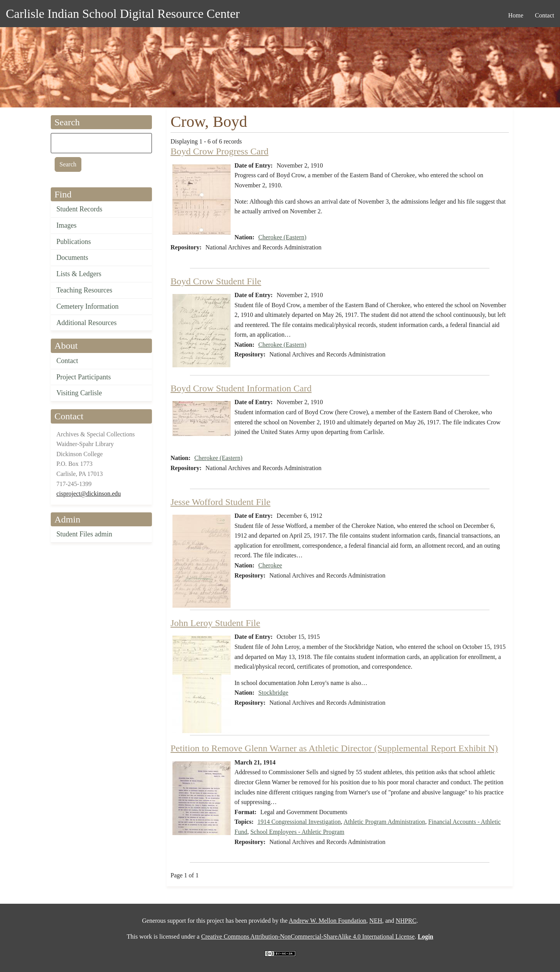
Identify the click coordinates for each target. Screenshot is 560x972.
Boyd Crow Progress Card (220, 151)
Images (67, 225)
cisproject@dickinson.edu (89, 494)
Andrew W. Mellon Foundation (327, 921)
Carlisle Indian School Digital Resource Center (123, 14)
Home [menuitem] (516, 15)
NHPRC (406, 921)
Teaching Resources (84, 290)
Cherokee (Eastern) (283, 237)
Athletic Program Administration (384, 822)
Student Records (80, 209)
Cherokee (270, 565)
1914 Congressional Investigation (299, 822)
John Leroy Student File (215, 623)
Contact (67, 361)
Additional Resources (87, 323)
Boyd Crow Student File (216, 281)
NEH (376, 921)
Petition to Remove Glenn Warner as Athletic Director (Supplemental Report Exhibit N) (334, 748)
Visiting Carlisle (79, 393)
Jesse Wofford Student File (221, 502)
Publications (74, 242)
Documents (72, 258)
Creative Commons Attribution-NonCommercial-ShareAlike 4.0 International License (308, 937)
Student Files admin (84, 534)
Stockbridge (273, 693)
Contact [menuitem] (544, 15)
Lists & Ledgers (79, 274)
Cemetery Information (88, 306)
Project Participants (84, 377)
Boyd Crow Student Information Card (241, 388)
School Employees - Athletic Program (297, 832)
